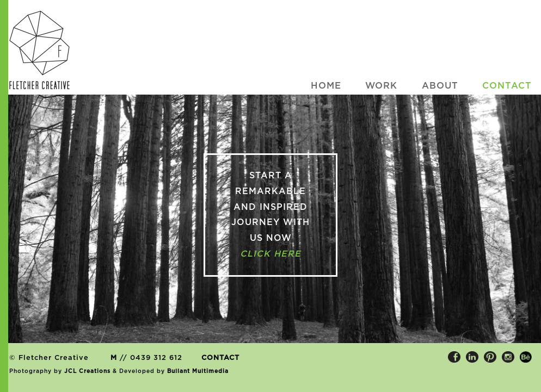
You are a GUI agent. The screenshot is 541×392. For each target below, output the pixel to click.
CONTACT (220, 358)
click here (270, 254)
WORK (381, 86)
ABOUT (440, 86)
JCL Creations (87, 371)
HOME (326, 86)
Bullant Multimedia (198, 371)
